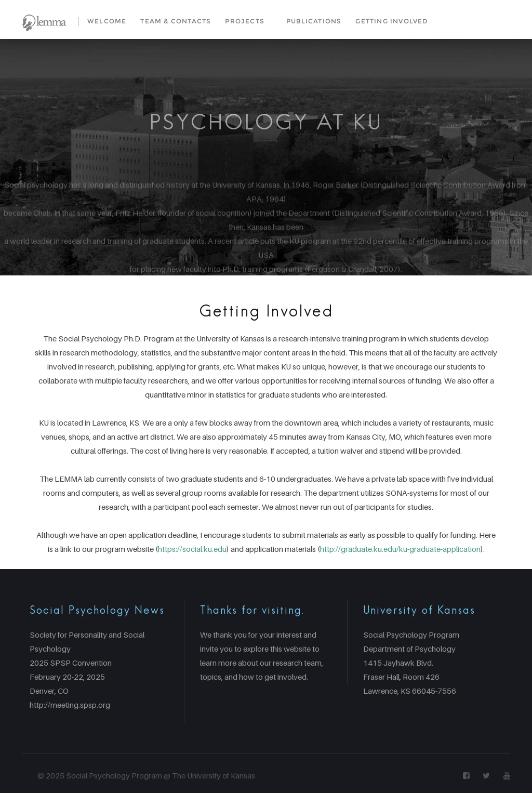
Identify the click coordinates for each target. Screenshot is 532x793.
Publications (314, 21)
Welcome (107, 21)
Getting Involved (391, 21)
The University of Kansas (214, 775)
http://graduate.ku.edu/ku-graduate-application (400, 549)
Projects (245, 21)
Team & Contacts (176, 21)
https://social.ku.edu (192, 549)
